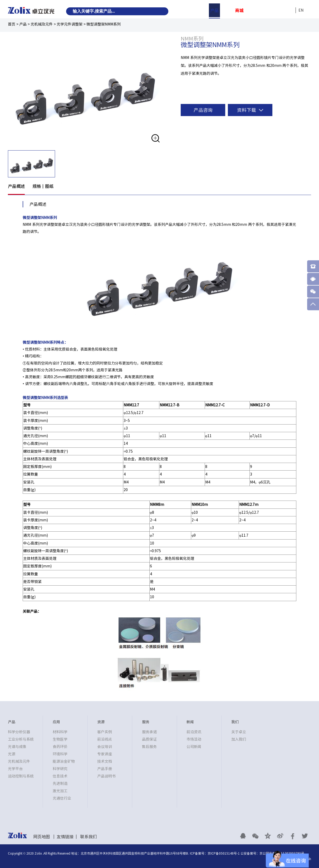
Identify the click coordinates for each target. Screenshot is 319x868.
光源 (12, 754)
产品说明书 (106, 776)
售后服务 (149, 747)
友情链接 (65, 837)
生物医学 (60, 739)
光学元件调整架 (70, 24)
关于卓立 (239, 732)
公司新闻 (194, 747)
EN (301, 10)
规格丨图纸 (43, 187)
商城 (239, 11)
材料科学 (60, 732)
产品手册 (105, 769)
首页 (12, 24)
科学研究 (60, 769)
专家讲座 (105, 754)
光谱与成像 (17, 747)
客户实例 (105, 732)
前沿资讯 (194, 732)
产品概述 (16, 187)
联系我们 (89, 837)
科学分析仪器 (19, 732)
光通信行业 (62, 798)
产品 (214, 11)
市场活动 (194, 739)
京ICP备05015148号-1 (224, 853)
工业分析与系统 (21, 739)
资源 (252, 11)
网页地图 (42, 837)
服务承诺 (149, 732)
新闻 (276, 11)
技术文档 (105, 761)
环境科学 (60, 754)
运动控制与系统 (21, 776)
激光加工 (60, 791)
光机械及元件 (42, 24)
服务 (264, 11)
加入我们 (239, 739)
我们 (289, 11)
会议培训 (105, 747)
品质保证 (149, 739)
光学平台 (15, 769)
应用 (227, 11)
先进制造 (60, 784)
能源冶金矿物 (64, 761)
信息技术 (60, 776)
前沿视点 (105, 739)
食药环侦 (60, 747)
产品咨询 (203, 110)
